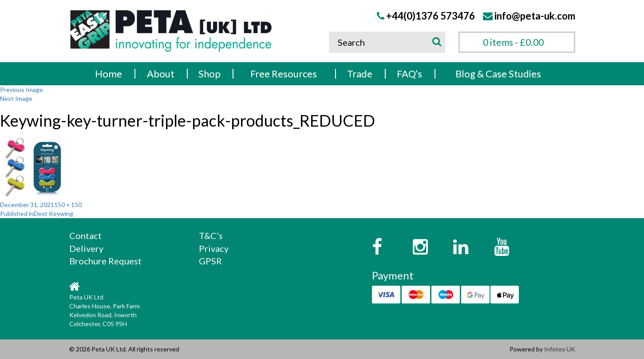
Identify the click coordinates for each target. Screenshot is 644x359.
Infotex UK (560, 349)
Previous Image (22, 90)
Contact (85, 235)
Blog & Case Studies (498, 74)
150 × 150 (68, 205)
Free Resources (284, 74)
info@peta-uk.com (535, 16)
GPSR (210, 261)
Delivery (86, 248)
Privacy (214, 248)
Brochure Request (105, 261)
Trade (360, 74)
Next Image (16, 98)
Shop (209, 74)
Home (109, 74)
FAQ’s (409, 74)
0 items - (513, 42)
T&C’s (211, 235)
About (161, 74)
